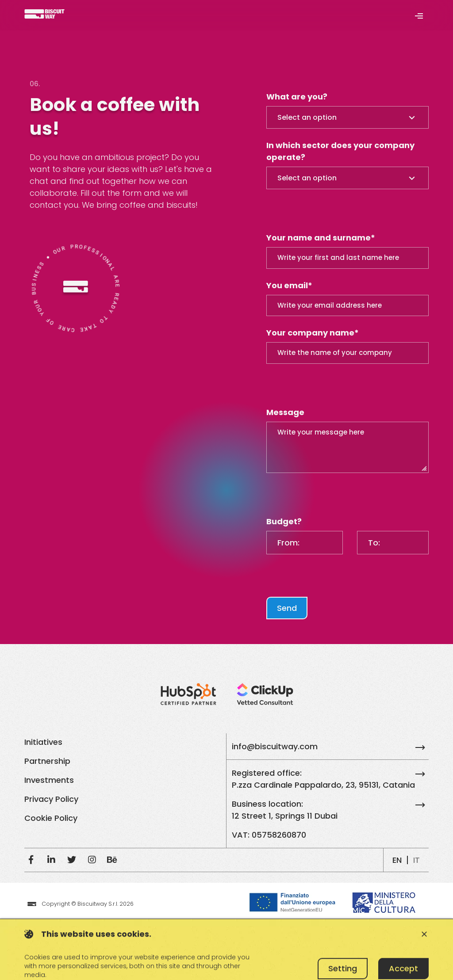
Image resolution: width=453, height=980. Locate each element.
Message (285, 412)
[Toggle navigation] (419, 15)
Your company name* (313, 333)
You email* (289, 285)
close (424, 957)
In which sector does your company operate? (340, 151)
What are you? (297, 97)
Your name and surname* (321, 238)
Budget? (284, 521)
